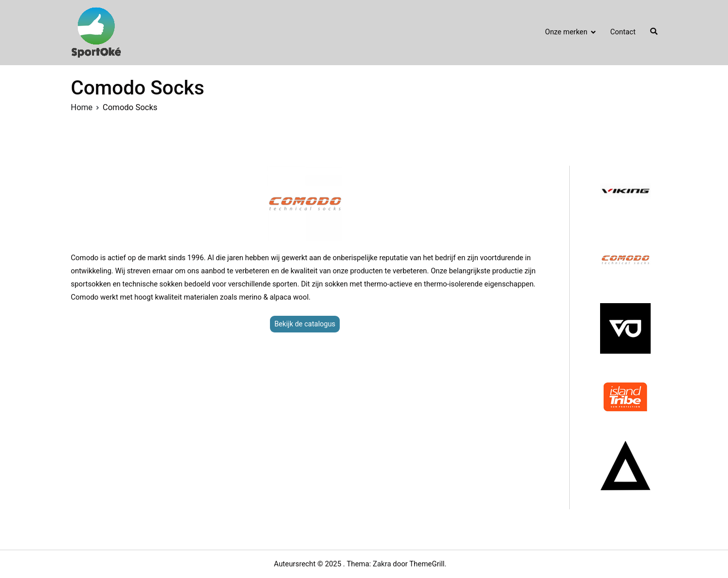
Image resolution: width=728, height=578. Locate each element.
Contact (623, 32)
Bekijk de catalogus (305, 324)
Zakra (382, 564)
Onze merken (566, 32)
